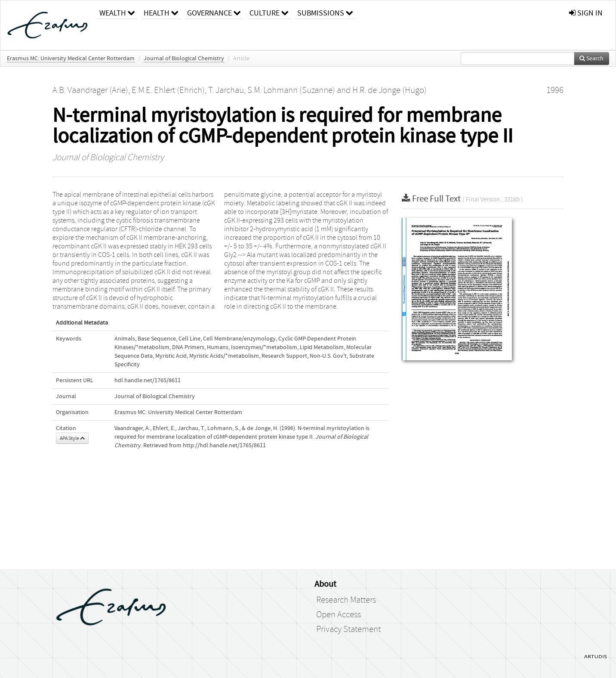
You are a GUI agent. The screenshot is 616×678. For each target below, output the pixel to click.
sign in (586, 13)
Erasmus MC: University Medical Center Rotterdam (71, 59)
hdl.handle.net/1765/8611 (148, 381)
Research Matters (346, 600)
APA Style (72, 438)
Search (591, 59)
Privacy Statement (348, 629)
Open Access (339, 615)
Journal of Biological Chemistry (184, 59)
